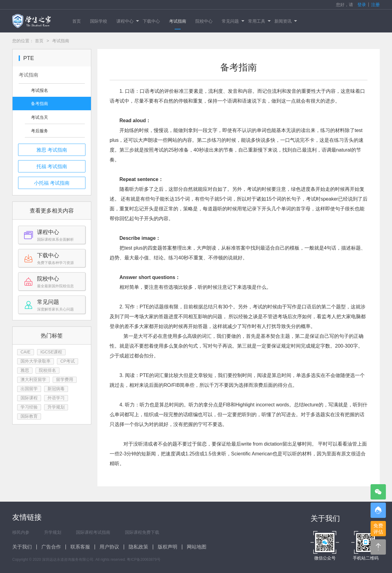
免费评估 (378, 529)
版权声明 (168, 547)
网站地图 (197, 547)
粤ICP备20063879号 (143, 560)
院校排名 (47, 370)
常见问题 (233, 21)
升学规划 (56, 407)
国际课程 (29, 398)
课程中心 (127, 21)
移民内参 (21, 532)
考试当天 (40, 117)
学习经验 (29, 407)
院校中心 (204, 21)
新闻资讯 (285, 21)
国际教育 (29, 416)
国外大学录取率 (36, 361)
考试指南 (178, 21)
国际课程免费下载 (142, 532)
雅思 (25, 370)
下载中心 (151, 21)
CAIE (26, 352)
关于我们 (22, 547)
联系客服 (80, 547)
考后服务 (40, 131)
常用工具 (259, 21)
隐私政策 (138, 547)
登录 (362, 5)
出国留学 (29, 389)
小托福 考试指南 (52, 183)
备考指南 (40, 104)
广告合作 (51, 547)
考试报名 (40, 90)
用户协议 (109, 547)
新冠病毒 (56, 389)
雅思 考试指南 (52, 150)
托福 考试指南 (52, 166)
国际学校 (99, 21)
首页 (77, 21)
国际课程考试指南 (93, 532)
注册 (375, 5)
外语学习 (56, 398)
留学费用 (65, 379)
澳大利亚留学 (33, 379)
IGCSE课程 (51, 352)
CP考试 (68, 361)
